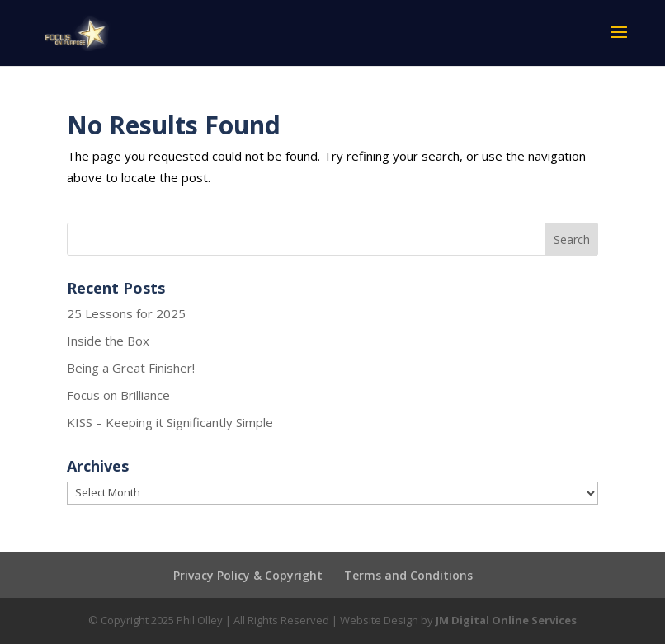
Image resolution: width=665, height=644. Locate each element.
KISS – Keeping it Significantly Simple (170, 422)
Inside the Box (108, 341)
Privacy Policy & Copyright (248, 575)
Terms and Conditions (408, 575)
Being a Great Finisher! (131, 368)
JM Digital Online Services (506, 620)
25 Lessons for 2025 (126, 313)
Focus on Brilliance (118, 395)
